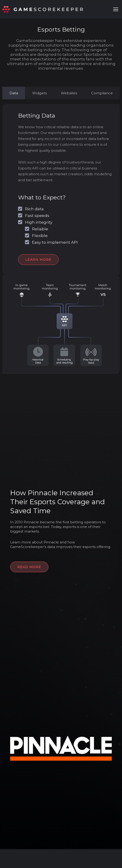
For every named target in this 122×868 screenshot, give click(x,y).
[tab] (14, 93)
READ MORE (29, 567)
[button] (116, 9)
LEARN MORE (38, 260)
